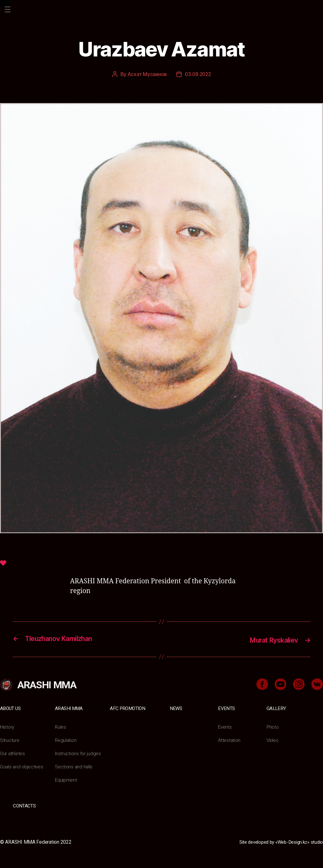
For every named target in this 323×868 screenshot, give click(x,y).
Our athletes (13, 753)
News (176, 708)
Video (273, 740)
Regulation (66, 740)
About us (11, 708)
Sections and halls (74, 766)
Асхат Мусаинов (146, 74)
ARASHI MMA (69, 708)
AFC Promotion (128, 708)
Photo (273, 726)
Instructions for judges (79, 753)
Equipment (66, 779)
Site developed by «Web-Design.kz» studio (277, 841)
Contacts (24, 805)
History (7, 726)
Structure (10, 740)
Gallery (276, 708)
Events (226, 708)
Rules (61, 726)
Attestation (230, 740)
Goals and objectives (23, 766)
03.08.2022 (198, 74)
